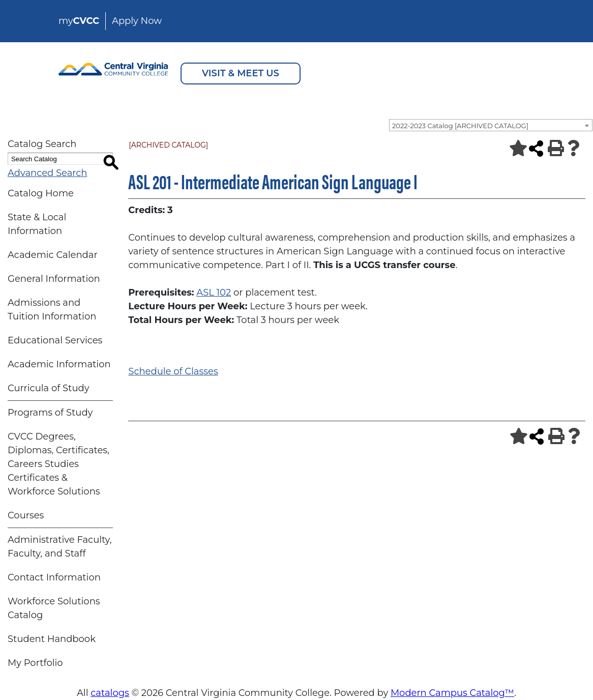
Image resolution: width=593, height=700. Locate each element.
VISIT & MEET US (241, 73)
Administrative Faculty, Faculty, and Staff (60, 547)
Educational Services (55, 340)
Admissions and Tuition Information (52, 310)
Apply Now (137, 21)
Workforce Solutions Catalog (54, 608)
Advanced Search (47, 173)
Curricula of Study (48, 388)
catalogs (110, 693)
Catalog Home (41, 193)
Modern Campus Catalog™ (452, 693)
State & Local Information (37, 224)
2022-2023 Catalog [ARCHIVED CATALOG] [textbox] (460, 126)
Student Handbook (52, 639)
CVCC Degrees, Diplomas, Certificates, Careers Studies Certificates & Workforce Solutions (58, 464)
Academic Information (59, 364)
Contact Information (54, 577)
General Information (54, 279)
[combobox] (491, 125)
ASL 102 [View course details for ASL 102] (214, 293)
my (79, 21)
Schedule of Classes (173, 371)
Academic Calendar (53, 255)
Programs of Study (50, 413)
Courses (26, 515)
